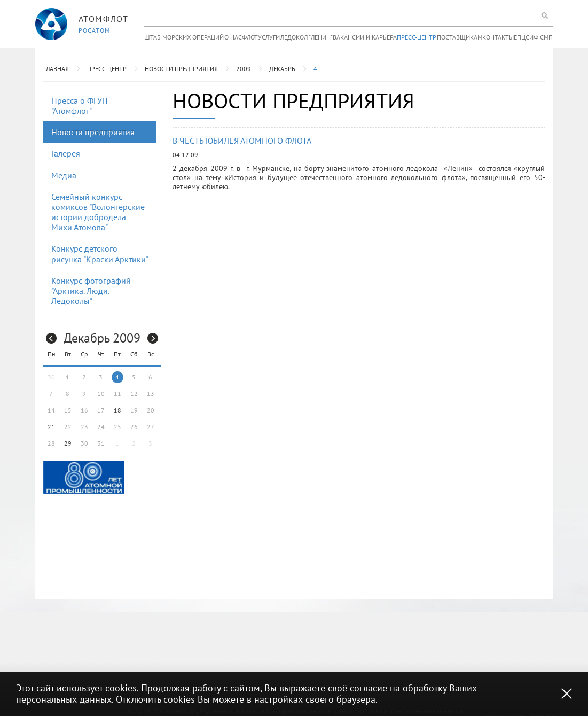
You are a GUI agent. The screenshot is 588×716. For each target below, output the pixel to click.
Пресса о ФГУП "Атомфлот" (80, 106)
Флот (250, 37)
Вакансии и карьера (365, 37)
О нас (233, 37)
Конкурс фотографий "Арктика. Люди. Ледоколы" (91, 291)
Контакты (498, 37)
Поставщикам (460, 37)
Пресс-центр (417, 37)
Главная (56, 69)
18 (117, 410)
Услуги (269, 37)
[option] (84, 477)
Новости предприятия (181, 69)
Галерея (66, 153)
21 (51, 427)
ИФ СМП (541, 37)
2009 (244, 69)
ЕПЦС (522, 37)
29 (68, 443)
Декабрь (282, 69)
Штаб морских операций (184, 37)
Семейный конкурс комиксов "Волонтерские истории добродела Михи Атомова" (98, 212)
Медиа (64, 175)
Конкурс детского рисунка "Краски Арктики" (100, 254)
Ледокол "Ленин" (307, 37)
